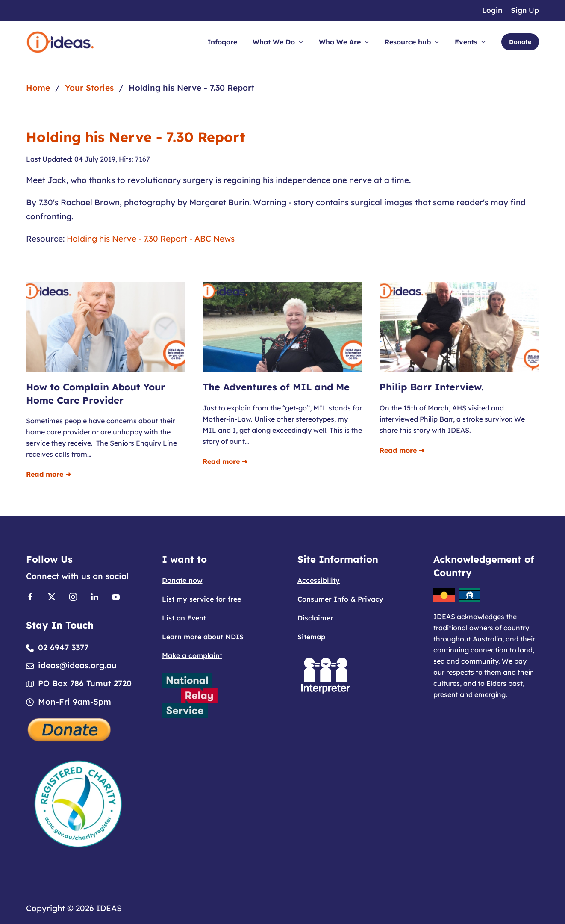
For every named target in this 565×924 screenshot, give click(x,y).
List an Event (184, 618)
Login (492, 10)
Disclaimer (315, 618)
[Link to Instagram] (73, 596)
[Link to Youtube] (116, 596)
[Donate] (70, 729)
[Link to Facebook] (30, 596)
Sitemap (311, 637)
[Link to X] (52, 596)
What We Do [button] (278, 42)
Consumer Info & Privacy (340, 599)
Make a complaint (192, 655)
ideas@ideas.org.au (77, 665)
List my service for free (202, 599)
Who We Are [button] (344, 42)
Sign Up (525, 10)
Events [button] (470, 42)
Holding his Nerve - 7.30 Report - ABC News (151, 239)
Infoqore (222, 42)
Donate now (182, 580)
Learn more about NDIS (203, 637)
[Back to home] (60, 42)
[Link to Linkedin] (94, 596)
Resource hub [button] (412, 42)
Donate (520, 42)
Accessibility (319, 580)
